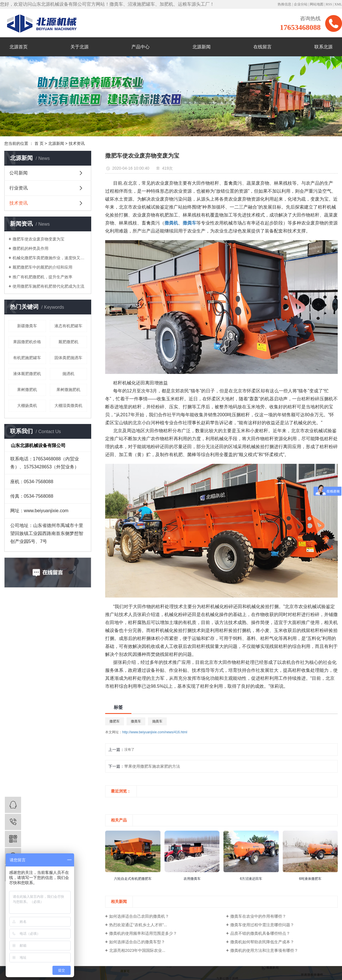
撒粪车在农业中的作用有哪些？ (258, 916)
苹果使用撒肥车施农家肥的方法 (152, 766)
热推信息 (284, 4)
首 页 (39, 143)
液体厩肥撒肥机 (27, 374)
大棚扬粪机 (27, 405)
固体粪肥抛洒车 (68, 358)
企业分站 (301, 4)
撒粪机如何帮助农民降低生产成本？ (262, 942)
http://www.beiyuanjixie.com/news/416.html (155, 732)
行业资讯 (19, 188)
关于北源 (80, 47)
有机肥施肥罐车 (27, 358)
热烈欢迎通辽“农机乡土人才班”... (138, 925)
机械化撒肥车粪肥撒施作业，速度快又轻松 (50, 258)
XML (338, 4)
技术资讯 (77, 143)
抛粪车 (157, 721)
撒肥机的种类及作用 (30, 248)
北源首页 (19, 47)
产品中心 (141, 47)
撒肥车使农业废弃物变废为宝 (38, 239)
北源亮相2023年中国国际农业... (137, 950)
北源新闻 (201, 47)
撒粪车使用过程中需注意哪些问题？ (262, 925)
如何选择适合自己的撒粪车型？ (137, 942)
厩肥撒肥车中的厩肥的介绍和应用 (42, 267)
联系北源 (323, 47)
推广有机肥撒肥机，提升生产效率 (42, 277)
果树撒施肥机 (68, 390)
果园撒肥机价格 (27, 342)
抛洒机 (68, 374)
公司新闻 (19, 173)
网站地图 (317, 4)
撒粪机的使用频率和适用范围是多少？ (143, 933)
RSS (329, 4)
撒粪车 (136, 721)
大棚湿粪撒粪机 (68, 405)
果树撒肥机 (27, 390)
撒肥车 (115, 721)
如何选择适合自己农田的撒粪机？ (139, 916)
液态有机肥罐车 (68, 326)
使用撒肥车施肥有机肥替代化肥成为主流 (48, 286)
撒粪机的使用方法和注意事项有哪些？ (264, 950)
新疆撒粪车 (27, 326)
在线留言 (262, 47)
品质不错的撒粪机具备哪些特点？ (260, 933)
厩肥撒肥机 (68, 342)
